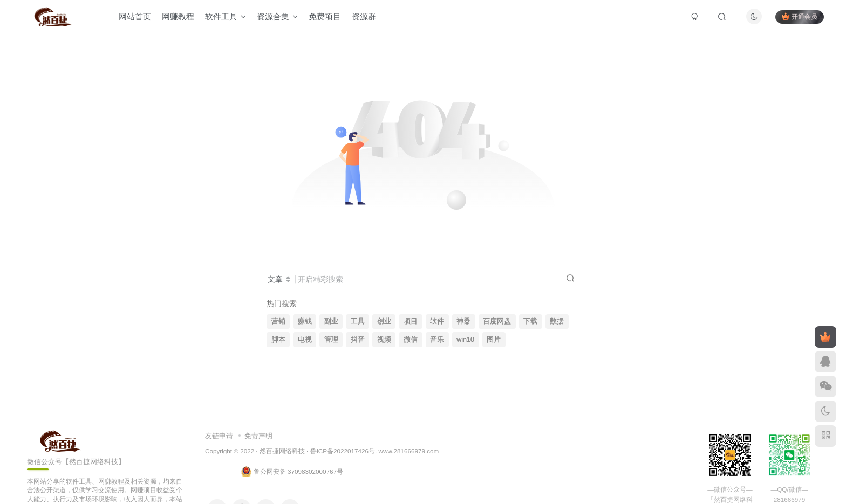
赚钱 (305, 321)
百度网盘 (497, 321)
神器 (463, 321)
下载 (530, 321)
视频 (384, 340)
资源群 (366, 18)
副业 (331, 321)
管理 (331, 340)
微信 (411, 340)
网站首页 (137, 18)
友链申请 (219, 436)
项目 (411, 321)
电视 (305, 340)
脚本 (278, 340)
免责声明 (258, 436)
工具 (358, 321)
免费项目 (327, 18)
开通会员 (797, 18)
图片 (494, 340)
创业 (384, 321)
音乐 (437, 340)
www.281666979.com (409, 451)
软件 (437, 321)
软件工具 (228, 18)
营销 (278, 321)
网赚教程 (180, 18)
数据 (557, 321)
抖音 (358, 340)
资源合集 (279, 18)
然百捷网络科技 (282, 451)
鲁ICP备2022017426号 (343, 451)
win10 (465, 340)
